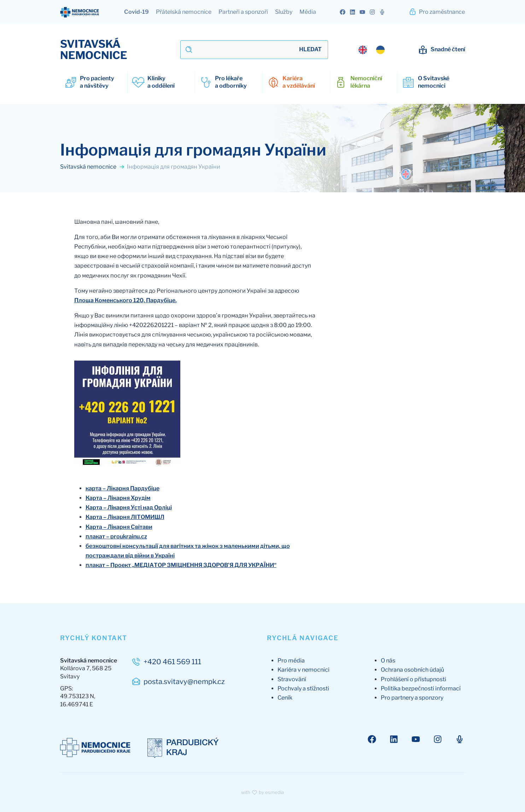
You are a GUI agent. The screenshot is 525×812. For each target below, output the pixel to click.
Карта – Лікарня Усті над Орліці (129, 507)
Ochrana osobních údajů (412, 670)
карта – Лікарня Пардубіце (122, 488)
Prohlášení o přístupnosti (413, 679)
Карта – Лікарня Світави (119, 527)
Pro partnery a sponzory (412, 698)
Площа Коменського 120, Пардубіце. (126, 300)
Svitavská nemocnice (92, 167)
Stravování (292, 679)
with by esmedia (263, 792)
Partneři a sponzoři (243, 12)
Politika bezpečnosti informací (421, 688)
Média (308, 12)
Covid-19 (136, 12)
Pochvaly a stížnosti (303, 688)
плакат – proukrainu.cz (116, 536)
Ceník (285, 698)
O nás (388, 661)
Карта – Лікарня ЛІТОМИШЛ (125, 517)
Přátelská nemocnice (184, 12)
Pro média (291, 661)
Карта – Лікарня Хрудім (118, 498)
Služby (284, 12)
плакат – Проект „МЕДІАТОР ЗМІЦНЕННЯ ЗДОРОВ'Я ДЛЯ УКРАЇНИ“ (181, 565)
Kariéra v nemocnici (304, 670)
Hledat (310, 49)
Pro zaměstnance (437, 12)
